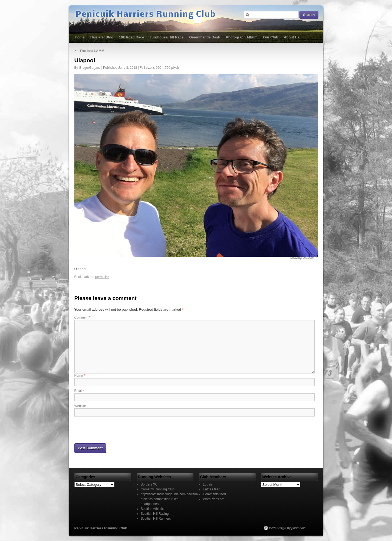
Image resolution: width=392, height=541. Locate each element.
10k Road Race (132, 37)
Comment (83, 317)
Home (80, 37)
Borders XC (149, 484)
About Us (292, 37)
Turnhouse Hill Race (167, 37)
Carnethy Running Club (158, 489)
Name (80, 376)
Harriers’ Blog (102, 37)
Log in (207, 484)
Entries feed (212, 489)
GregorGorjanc (90, 68)
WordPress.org (214, 499)
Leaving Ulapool (302, 258)
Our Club (271, 37)
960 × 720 (163, 68)
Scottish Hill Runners (156, 519)
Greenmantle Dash (205, 37)
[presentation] (116, 429)
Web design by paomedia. (288, 528)
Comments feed (214, 494)
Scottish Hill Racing (155, 514)
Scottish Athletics (153, 509)
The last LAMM (89, 51)
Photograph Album (242, 37)
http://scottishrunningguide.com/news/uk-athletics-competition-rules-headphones (170, 499)
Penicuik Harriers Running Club (146, 15)
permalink (102, 277)
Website (80, 406)
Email (80, 391)
